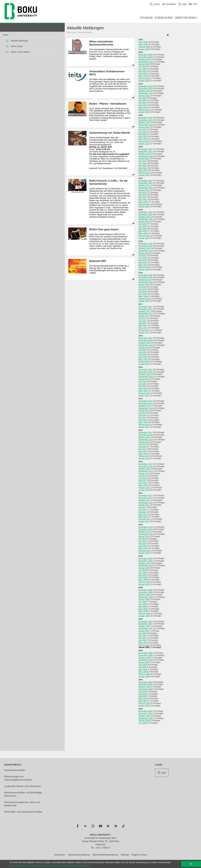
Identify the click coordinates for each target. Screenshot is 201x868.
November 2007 (145, 624)
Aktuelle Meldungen (20, 41)
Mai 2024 (142, 103)
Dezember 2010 (145, 527)
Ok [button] (191, 864)
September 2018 (146, 282)
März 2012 (143, 485)
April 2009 (143, 577)
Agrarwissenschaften (15, 770)
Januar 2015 (144, 395)
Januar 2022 (144, 175)
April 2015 (143, 388)
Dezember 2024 (145, 86)
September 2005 (146, 689)
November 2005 (145, 684)
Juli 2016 (142, 350)
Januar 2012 (144, 490)
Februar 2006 (144, 674)
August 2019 (144, 253)
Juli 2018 (142, 287)
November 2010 (145, 529)
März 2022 (143, 170)
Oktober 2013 (144, 437)
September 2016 (146, 345)
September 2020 (146, 219)
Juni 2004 (143, 723)
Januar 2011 (144, 521)
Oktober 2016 (144, 343)
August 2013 (144, 442)
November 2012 (145, 466)
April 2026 (143, 42)
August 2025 (144, 64)
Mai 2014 (142, 418)
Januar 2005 (144, 706)
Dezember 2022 (145, 149)
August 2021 (144, 190)
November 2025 (145, 57)
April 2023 (143, 136)
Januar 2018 (144, 301)
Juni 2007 (143, 635)
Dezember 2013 (145, 432)
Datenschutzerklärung (79, 855)
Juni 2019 (143, 258)
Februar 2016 (144, 362)
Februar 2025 (144, 78)
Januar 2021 (144, 206)
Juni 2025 (143, 69)
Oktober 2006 (144, 658)
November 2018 (145, 277)
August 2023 (144, 127)
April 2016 (143, 357)
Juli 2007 (142, 633)
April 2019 (143, 262)
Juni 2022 (143, 163)
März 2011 (143, 517)
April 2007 (143, 640)
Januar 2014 (144, 427)
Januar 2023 (144, 144)
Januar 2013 (144, 458)
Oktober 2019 (144, 248)
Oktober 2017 (144, 311)
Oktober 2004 (144, 716)
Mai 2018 (142, 291)
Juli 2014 (142, 413)
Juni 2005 (143, 694)
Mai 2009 (142, 575)
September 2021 (146, 188)
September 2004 (146, 718)
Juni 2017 (143, 321)
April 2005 (143, 698)
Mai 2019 (142, 260)
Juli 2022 (142, 161)
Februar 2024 (144, 110)
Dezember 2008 (145, 590)
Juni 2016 (143, 352)
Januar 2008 (144, 616)
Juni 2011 (143, 510)
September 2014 (146, 408)
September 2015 (146, 377)
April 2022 (143, 168)
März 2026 (143, 44)
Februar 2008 (144, 613)
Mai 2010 (142, 543)
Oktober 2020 (144, 217)
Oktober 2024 (144, 91)
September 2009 (146, 565)
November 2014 (145, 403)
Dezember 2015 (145, 370)
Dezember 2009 (145, 558)
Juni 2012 (143, 478)
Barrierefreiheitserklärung (105, 855)
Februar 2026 (144, 47)
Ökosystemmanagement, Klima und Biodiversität (22, 804)
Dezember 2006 (145, 653)
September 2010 (146, 534)
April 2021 (143, 199)
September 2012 (146, 471)
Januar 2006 (144, 676)
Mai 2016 (142, 354)
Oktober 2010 (144, 532)
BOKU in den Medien (20, 52)
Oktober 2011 (144, 500)
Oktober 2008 (144, 595)
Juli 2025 (142, 66)
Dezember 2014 (145, 401)
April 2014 (143, 420)
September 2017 (146, 314)
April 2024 (143, 105)
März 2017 (143, 328)
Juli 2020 (142, 224)
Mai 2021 (142, 197)
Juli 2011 (142, 507)
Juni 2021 (143, 195)
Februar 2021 (144, 204)
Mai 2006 (142, 667)
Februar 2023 (144, 141)
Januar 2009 (144, 584)
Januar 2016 (144, 364)
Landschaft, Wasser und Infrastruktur (23, 786)
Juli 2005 (142, 691)
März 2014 (143, 422)
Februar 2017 (144, 330)
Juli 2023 (142, 129)
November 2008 (145, 592)
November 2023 (145, 120)
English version (139, 855)
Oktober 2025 (144, 59)
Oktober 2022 (144, 154)
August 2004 (144, 721)
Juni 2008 (143, 604)
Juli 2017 (142, 318)
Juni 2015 (143, 384)
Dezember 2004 (145, 711)
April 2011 (143, 514)
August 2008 (144, 599)
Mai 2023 (142, 134)
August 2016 (144, 347)
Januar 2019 (144, 269)
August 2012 (144, 473)
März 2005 (143, 701)
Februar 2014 (144, 425)
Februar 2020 (144, 236)
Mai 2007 (142, 638)
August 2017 (144, 316)
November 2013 (145, 435)
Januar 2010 (144, 553)
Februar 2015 (144, 393)
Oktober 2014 (144, 406)
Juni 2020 (143, 226)
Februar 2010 (144, 551)
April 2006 (143, 669)
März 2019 (143, 265)
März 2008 (143, 611)
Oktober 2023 (144, 122)
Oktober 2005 (144, 687)
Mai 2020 (142, 229)
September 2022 (146, 156)
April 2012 (143, 483)
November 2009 (145, 561)
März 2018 (143, 296)
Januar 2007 (144, 647)
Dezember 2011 (145, 495)
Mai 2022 (142, 166)
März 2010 (143, 548)
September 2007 (146, 628)
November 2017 (145, 309)
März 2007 (143, 643)
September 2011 (146, 503)
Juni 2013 (143, 447)
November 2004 (145, 713)
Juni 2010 (143, 541)
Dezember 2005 (145, 682)
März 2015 (143, 391)
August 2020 (144, 221)
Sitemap (125, 855)
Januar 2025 (144, 81)
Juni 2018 (143, 289)
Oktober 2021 (144, 185)
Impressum (60, 855)
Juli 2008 (142, 602)
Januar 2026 (144, 49)
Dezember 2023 (145, 118)
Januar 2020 (144, 238)
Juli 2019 (142, 255)
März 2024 (143, 107)
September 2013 (146, 440)
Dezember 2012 (145, 464)
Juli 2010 (142, 539)
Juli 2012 (142, 476)
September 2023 (146, 125)
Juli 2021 (142, 192)
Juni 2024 (143, 100)
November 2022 (145, 151)
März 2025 (143, 76)
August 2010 (144, 536)
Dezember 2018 (145, 275)
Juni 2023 (143, 132)
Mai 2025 (142, 71)
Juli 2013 (142, 444)
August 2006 (144, 662)
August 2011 (144, 505)
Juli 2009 (142, 570)
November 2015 (145, 372)
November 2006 (145, 655)
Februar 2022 (144, 173)
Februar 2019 (144, 267)
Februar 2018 (144, 299)
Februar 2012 (144, 488)
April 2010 (143, 546)
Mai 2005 (142, 696)
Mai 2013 (142, 449)
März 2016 (143, 359)
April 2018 (143, 294)
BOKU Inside (17, 46)
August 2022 (144, 158)
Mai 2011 (142, 512)
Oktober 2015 (144, 374)
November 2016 (145, 340)
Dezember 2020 (145, 212)
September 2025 (146, 62)
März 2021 (143, 202)
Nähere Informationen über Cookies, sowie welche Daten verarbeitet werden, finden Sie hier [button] (50, 865)
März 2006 (143, 672)
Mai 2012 (142, 480)
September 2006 (146, 660)
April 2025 (143, 74)
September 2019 (146, 251)
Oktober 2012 (144, 469)
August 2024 (144, 96)
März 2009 (143, 580)
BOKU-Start (71, 32)
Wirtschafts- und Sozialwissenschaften (23, 812)
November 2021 (145, 183)
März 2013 (143, 454)
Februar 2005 (144, 703)
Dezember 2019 (145, 243)
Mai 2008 (142, 606)
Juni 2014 (143, 415)
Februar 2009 (144, 582)
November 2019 (145, 246)
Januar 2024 (144, 112)
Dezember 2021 (145, 181)
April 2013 (143, 451)
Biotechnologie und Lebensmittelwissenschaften (18, 778)
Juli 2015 (142, 381)
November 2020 (145, 214)
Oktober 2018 (144, 280)
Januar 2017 (144, 332)
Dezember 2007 (145, 621)
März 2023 (143, 139)
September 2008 (146, 597)
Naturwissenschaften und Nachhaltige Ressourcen (23, 794)
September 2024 (146, 93)
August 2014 (144, 410)
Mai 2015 (142, 386)
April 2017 (143, 325)
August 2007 (144, 631)
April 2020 (143, 231)
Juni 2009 (143, 573)
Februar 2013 (144, 456)
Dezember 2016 (145, 338)
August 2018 (144, 284)
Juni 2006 (143, 665)
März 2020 (143, 233)
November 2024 (145, 88)
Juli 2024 (142, 98)
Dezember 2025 (145, 55)
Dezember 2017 (145, 307)
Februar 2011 (144, 519)
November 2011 (145, 498)
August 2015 (144, 379)
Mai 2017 (142, 323)
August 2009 (144, 568)
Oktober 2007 (144, 626)
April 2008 (143, 609)
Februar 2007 (144, 645)
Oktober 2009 (144, 563)
